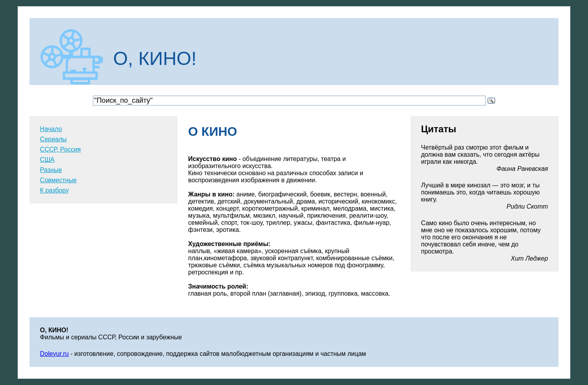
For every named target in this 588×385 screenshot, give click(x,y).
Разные (51, 170)
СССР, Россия (61, 149)
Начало (51, 129)
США (47, 160)
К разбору (55, 190)
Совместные (58, 180)
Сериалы (54, 139)
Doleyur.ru (55, 354)
